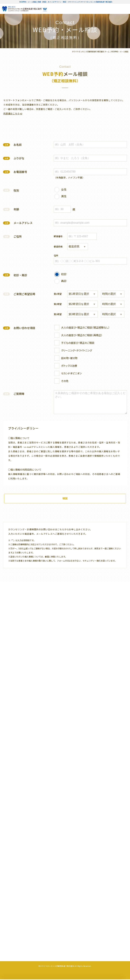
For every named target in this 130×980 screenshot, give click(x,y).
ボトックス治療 (69, 366)
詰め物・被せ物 (69, 358)
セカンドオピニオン (71, 373)
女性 (64, 189)
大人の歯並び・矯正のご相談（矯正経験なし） (85, 327)
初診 (64, 274)
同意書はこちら (12, 113)
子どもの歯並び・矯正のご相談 (78, 343)
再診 (64, 281)
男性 (64, 196)
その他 (65, 381)
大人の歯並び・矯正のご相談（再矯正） (82, 335)
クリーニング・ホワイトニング (77, 350)
